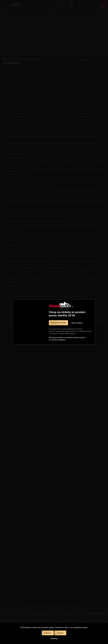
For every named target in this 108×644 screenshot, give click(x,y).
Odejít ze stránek (77, 323)
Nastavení (48, 633)
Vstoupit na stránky (58, 323)
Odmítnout (54, 639)
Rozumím (60, 633)
